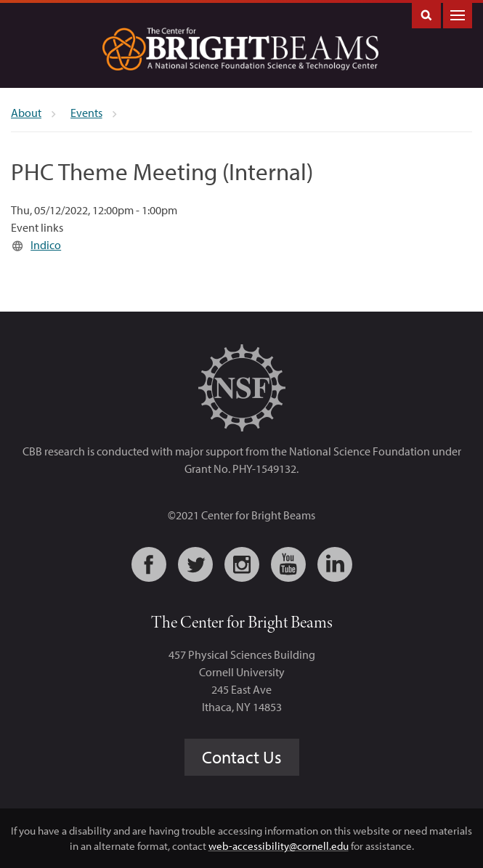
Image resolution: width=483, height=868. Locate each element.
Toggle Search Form (426, 14)
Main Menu (458, 14)
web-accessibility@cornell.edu (279, 846)
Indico (46, 245)
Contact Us (242, 757)
